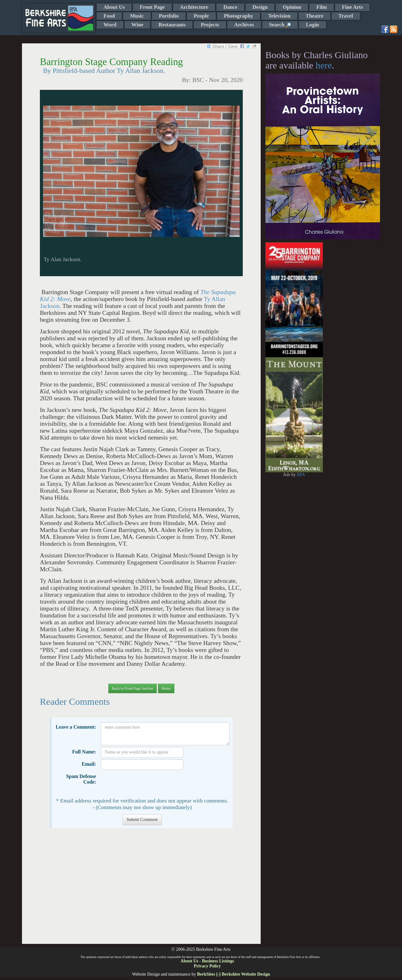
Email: (89, 764)
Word (110, 25)
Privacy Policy (207, 966)
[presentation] (149, 784)
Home (166, 688)
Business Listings (218, 961)
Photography (239, 16)
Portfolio (169, 16)
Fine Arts (353, 7)
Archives (244, 25)
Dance (230, 7)
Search (280, 25)
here (324, 65)
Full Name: (84, 752)
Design (260, 7)
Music (137, 16)
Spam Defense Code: (81, 779)
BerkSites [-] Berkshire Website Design (233, 974)
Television (279, 16)
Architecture (194, 7)
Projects (210, 25)
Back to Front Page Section (132, 688)
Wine (138, 25)
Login (312, 25)
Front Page (152, 7)
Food (109, 16)
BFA (301, 475)
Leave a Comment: (76, 727)
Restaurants (172, 25)
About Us (114, 7)
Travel (346, 16)
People (201, 16)
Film (322, 7)
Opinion (292, 7)
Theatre (315, 16)
